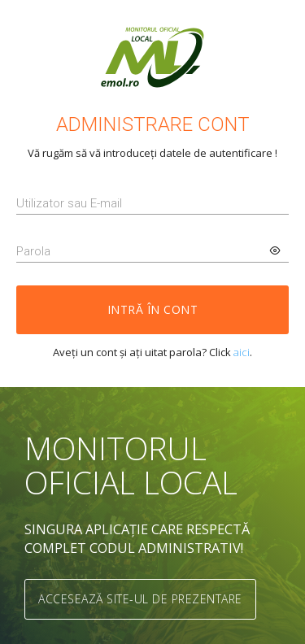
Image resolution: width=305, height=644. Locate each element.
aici (242, 352)
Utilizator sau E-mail (69, 203)
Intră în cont (153, 309)
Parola (33, 251)
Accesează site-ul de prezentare (140, 599)
